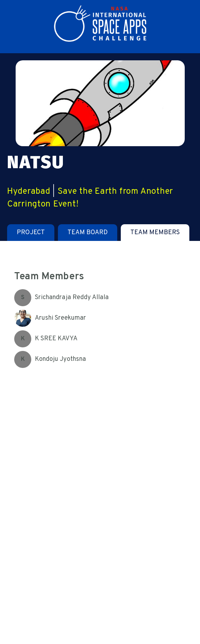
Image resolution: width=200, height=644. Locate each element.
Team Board (88, 233)
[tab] (31, 233)
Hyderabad (29, 192)
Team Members (155, 233)
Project (31, 233)
